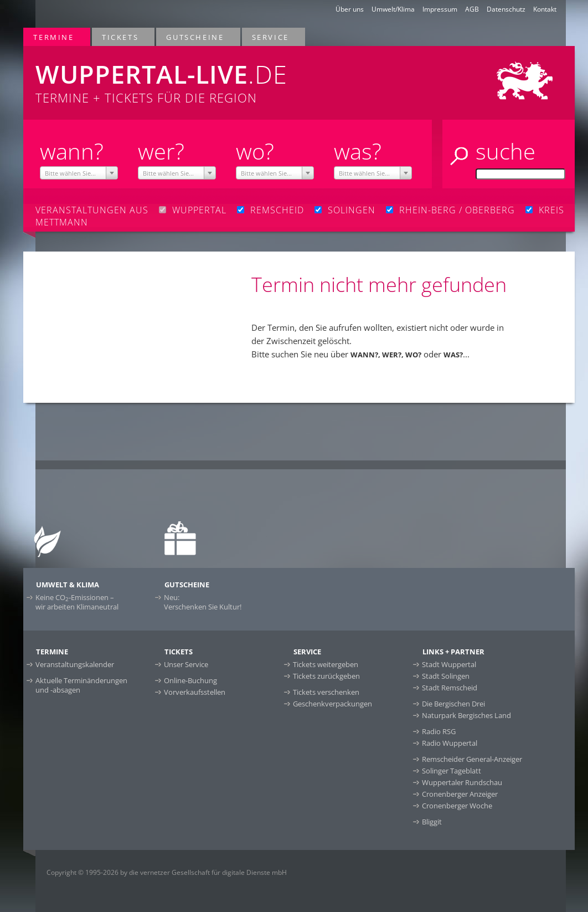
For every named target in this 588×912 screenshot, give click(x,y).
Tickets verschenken (326, 692)
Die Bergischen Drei (453, 704)
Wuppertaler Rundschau (462, 782)
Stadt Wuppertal (449, 664)
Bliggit (432, 822)
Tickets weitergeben (326, 664)
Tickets (121, 37)
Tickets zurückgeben (326, 676)
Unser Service (186, 664)
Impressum (440, 9)
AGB (472, 9)
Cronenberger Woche (457, 806)
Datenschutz (506, 9)
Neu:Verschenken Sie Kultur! (203, 602)
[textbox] (79, 173)
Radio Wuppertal (450, 743)
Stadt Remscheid (450, 688)
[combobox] (79, 173)
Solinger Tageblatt (452, 771)
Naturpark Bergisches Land (466, 715)
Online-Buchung (190, 680)
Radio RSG (439, 731)
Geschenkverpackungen (332, 704)
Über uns (350, 9)
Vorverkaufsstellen (195, 692)
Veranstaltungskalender (75, 664)
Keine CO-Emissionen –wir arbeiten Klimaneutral (77, 602)
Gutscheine (195, 37)
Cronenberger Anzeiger (460, 794)
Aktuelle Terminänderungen (81, 685)
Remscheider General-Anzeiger (472, 759)
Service (271, 37)
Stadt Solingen (446, 676)
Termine (54, 37)
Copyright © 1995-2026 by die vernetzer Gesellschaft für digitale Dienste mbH (167, 872)
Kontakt (545, 9)
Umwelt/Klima (393, 9)
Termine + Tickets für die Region (187, 76)
